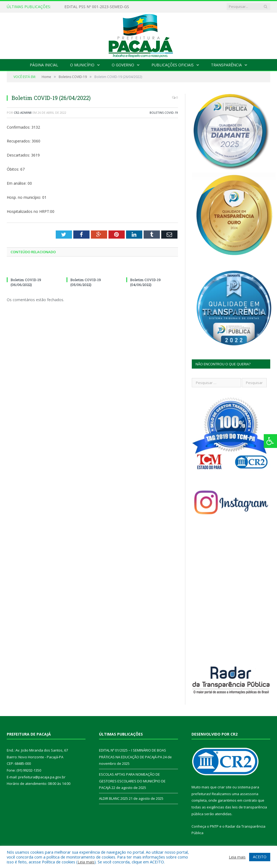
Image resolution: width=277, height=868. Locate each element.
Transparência (226, 65)
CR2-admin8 (23, 113)
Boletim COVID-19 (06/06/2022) (26, 282)
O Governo (123, 65)
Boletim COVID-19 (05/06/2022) (86, 282)
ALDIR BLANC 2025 (113, 798)
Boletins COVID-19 (164, 113)
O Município (82, 65)
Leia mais (86, 862)
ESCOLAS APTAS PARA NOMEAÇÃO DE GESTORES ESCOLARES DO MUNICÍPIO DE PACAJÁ (132, 781)
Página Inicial (44, 65)
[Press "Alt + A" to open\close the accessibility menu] (270, 441)
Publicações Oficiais (173, 65)
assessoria (249, 794)
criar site (225, 787)
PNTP (214, 826)
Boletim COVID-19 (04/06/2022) (145, 282)
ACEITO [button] (260, 857)
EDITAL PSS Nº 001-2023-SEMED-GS (97, 7)
